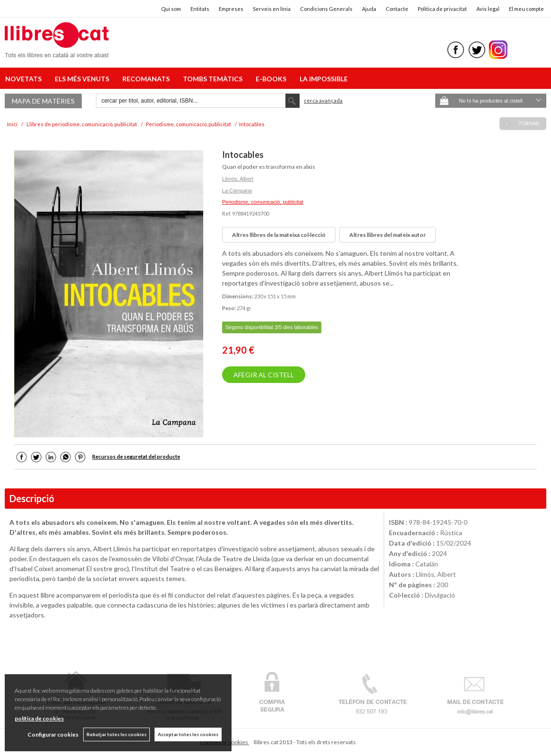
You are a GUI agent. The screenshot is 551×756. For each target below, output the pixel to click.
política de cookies (39, 718)
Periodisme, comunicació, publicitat (263, 202)
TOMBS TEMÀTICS (214, 79)
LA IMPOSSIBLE (324, 79)
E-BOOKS (272, 79)
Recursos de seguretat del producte (136, 456)
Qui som (171, 9)
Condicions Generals (326, 9)
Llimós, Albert (238, 179)
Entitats (200, 9)
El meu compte (526, 9)
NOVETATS (25, 79)
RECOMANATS (147, 79)
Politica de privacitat (442, 9)
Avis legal (488, 9)
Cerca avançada (323, 100)
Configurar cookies (53, 734)
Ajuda (369, 9)
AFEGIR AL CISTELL (264, 375)
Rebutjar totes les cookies (116, 734)
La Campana (237, 191)
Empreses (231, 9)
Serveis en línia (272, 9)
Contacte (397, 9)
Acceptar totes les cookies (188, 734)
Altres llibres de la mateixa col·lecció (279, 235)
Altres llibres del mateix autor (387, 235)
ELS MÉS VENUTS (83, 79)
